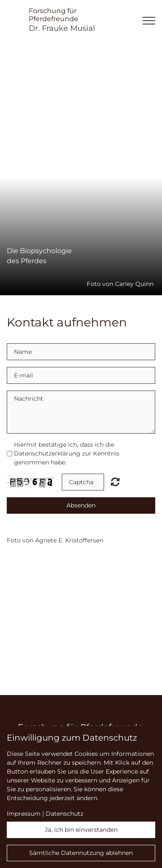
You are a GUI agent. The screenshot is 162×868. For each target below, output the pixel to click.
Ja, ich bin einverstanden (81, 830)
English (154, 558)
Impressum (24, 814)
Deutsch (154, 568)
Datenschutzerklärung (47, 453)
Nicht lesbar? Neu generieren (115, 482)
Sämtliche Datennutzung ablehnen (81, 853)
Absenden (81, 505)
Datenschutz (65, 814)
